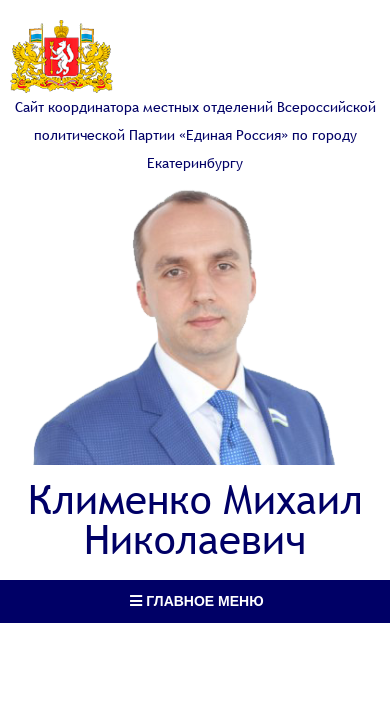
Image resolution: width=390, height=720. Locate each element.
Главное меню (196, 601)
